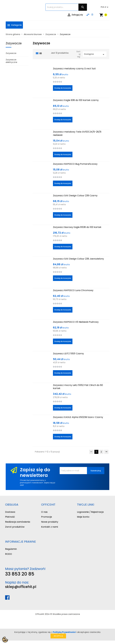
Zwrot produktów (15, 527)
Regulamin (11, 549)
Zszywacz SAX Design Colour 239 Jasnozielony (78, 259)
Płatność (10, 517)
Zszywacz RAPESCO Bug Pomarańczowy (75, 164)
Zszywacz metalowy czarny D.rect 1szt (74, 69)
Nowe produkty (50, 522)
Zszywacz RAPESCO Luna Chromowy (73, 290)
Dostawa (10, 512)
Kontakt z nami (50, 527)
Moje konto (83, 517)
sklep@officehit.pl (21, 587)
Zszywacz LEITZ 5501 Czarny (68, 354)
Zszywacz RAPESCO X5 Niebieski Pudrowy (76, 322)
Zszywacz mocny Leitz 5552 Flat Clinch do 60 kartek (78, 387)
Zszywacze (14, 43)
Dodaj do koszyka (63, 88)
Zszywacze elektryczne (11, 61)
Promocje (47, 517)
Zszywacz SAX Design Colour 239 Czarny (75, 196)
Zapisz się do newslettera (35, 472)
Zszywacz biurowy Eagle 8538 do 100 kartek (77, 227)
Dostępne (95, 54)
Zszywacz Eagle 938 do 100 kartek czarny (76, 100)
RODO (9, 554)
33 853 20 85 (20, 574)
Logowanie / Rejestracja (90, 512)
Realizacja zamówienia (18, 522)
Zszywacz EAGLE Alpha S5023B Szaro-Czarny (78, 417)
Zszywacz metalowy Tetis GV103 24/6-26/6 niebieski (77, 133)
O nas (44, 512)
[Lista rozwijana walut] (105, 7)
